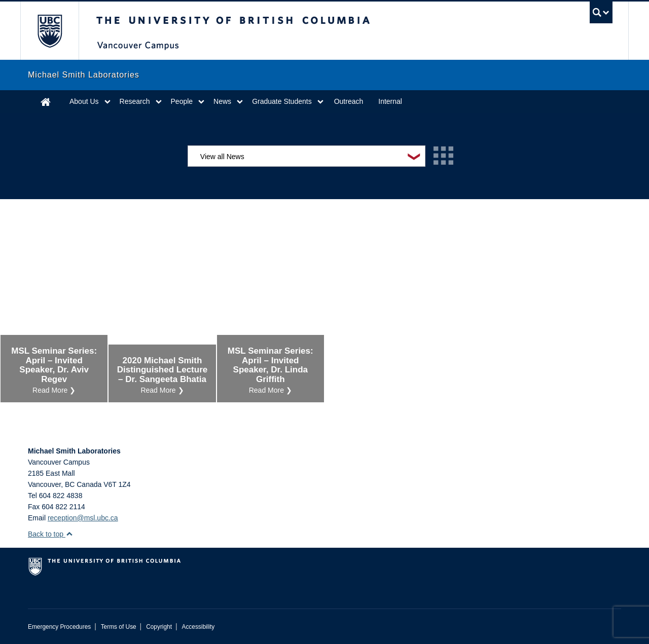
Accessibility (198, 627)
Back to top (50, 534)
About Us (84, 101)
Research (135, 101)
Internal (390, 101)
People (182, 101)
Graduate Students (282, 101)
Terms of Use (119, 627)
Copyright (159, 627)
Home (46, 102)
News (222, 101)
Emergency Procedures (59, 627)
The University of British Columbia (49, 31)
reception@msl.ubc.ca (83, 518)
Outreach (349, 101)
